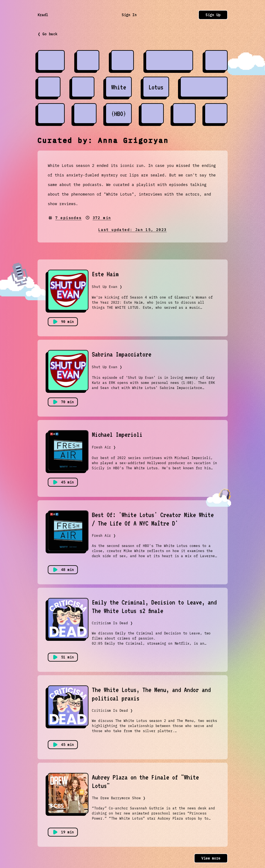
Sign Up (213, 15)
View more (211, 858)
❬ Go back (47, 34)
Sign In (129, 15)
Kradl (43, 15)
